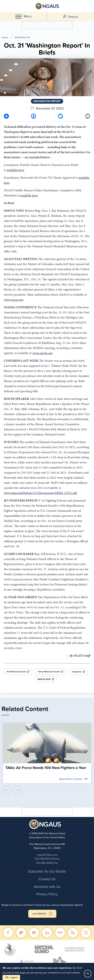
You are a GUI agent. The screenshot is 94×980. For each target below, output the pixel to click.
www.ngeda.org (42, 353)
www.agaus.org (13, 300)
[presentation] (6, 790)
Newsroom (20, 37)
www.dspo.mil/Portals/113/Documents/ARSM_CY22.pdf (40, 493)
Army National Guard (49, 672)
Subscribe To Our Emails (47, 871)
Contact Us (47, 879)
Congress (77, 672)
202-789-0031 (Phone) (47, 859)
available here (15, 170)
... (28, 37)
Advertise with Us (47, 887)
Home (5, 38)
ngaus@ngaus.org (47, 855)
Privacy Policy (47, 894)
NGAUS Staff (44, 679)
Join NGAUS (39, 914)
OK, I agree (11, 977)
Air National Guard (16, 672)
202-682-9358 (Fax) (47, 863)
